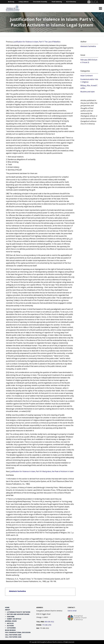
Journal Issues (11, 621)
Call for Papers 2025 (13, 635)
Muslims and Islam (87, 92)
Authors (10, 626)
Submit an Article (14, 619)
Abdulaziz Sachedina (17, 591)
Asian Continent (87, 76)
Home (7, 607)
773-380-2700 (47, 625)
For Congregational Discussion (18, 632)
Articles (10, 623)
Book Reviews (10, 630)
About (8, 610)
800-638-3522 (49, 622)
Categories (11, 628)
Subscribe (11, 617)
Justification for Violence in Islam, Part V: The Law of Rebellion (37, 42)
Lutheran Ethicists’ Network (19, 612)
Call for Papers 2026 (13, 637)
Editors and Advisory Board (18, 614)
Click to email (72, 611)
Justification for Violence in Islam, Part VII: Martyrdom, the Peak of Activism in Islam (42, 471)
